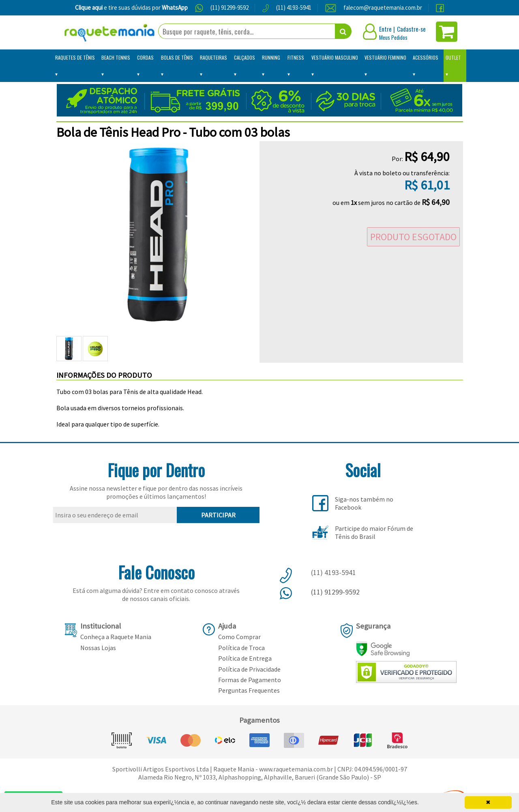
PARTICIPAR (218, 515)
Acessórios (426, 57)
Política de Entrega (245, 658)
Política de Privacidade (249, 669)
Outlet (453, 57)
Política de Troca (241, 648)
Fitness (296, 57)
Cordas (145, 57)
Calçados (244, 57)
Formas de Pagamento (250, 680)
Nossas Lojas (98, 648)
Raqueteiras (213, 57)
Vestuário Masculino (335, 57)
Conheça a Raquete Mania (116, 637)
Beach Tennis (116, 57)
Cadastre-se (411, 29)
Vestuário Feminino (385, 57)
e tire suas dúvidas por (131, 8)
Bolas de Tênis (177, 57)
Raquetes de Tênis (75, 57)
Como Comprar (239, 637)
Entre (385, 29)
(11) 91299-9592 (229, 8)
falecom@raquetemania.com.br (383, 8)
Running (271, 57)
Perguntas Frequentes (249, 690)
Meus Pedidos (393, 37)
